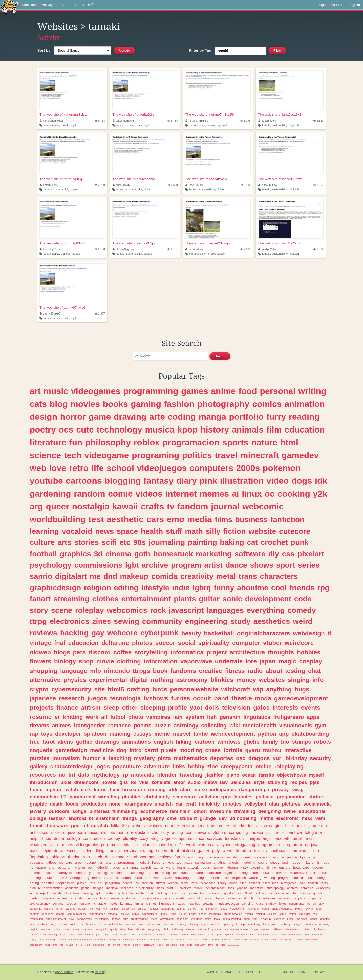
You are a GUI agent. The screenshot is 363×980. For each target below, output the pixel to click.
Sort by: (45, 50)
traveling (191, 775)
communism (44, 797)
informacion (205, 898)
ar (217, 945)
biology (65, 661)
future (193, 914)
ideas (206, 867)
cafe (82, 832)
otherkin (103, 867)
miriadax (113, 914)
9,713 (100, 121)
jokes (307, 935)
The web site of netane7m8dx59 (209, 115)
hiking (184, 742)
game (100, 417)
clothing (129, 661)
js (314, 857)
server (115, 898)
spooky (114, 929)
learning (44, 531)
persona (130, 851)
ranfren (299, 940)
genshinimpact (216, 888)
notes (114, 904)
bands (200, 873)
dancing (120, 734)
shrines (151, 904)
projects (42, 707)
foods (72, 804)
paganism (182, 919)
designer (298, 924)
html (289, 442)
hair (302, 883)
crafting (138, 689)
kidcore (317, 867)
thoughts (281, 652)
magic (287, 661)
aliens (65, 742)
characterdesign (71, 766)
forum (179, 857)
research (72, 698)
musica (160, 429)
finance (67, 707)
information (161, 661)
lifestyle (155, 588)
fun (76, 442)
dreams (40, 725)
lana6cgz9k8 (268, 121)
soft (240, 893)
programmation (233, 914)
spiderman (129, 909)
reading (304, 417)
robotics (232, 804)
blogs (62, 652)
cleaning (257, 867)
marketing (214, 554)
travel (226, 455)
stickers (58, 832)
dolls (212, 707)
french (82, 909)
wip (258, 689)
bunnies (244, 797)
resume (41, 717)
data (84, 775)
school (120, 468)
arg (37, 506)
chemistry (161, 832)
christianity (157, 797)
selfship (49, 909)
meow (210, 782)
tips (281, 940)
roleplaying (289, 766)
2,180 (100, 249)
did (303, 878)
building (260, 893)
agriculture (171, 945)
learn (181, 867)
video (277, 481)
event (190, 845)
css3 (315, 914)
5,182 (318, 121)
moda (263, 698)
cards (181, 904)
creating (208, 904)
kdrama (232, 867)
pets (79, 652)
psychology (51, 565)
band (221, 698)
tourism (152, 873)
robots (322, 742)
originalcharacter (56, 919)
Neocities (44, 972)
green (79, 862)
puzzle (163, 725)
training (260, 914)
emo (176, 519)
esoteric (63, 898)
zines (101, 621)
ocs (66, 429)
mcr (309, 838)
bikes (283, 904)
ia (100, 924)
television (236, 707)
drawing (130, 417)
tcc (179, 862)
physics (75, 680)
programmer (269, 845)
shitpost (114, 909)
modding (191, 750)
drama (111, 862)
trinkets (168, 862)
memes (214, 494)
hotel (273, 940)
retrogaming (244, 845)
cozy (144, 838)
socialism (233, 857)
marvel (182, 734)
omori (200, 811)
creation (147, 883)
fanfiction (288, 520)
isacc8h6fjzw (268, 185)
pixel (66, 782)
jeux (99, 935)
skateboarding (310, 734)
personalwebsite (194, 689)
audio (194, 782)
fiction (234, 531)
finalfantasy (177, 929)
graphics (75, 554)
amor (179, 782)
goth (142, 554)
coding (182, 417)
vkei (144, 782)
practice (305, 893)
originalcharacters (263, 633)
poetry (43, 429)
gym (321, 725)
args (267, 838)
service (324, 873)
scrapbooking (152, 898)
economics (95, 862)
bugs (302, 689)
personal (278, 391)
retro (79, 468)
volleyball (255, 804)
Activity (47, 5)
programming (151, 391)
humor (91, 758)
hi (318, 862)
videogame (106, 455)
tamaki (65, 125)
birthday (296, 758)
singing (298, 680)
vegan (63, 935)
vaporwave (196, 661)
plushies (132, 797)
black (166, 929)
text (176, 873)
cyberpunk (159, 633)
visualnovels (296, 725)
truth (203, 893)
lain (178, 717)
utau (274, 804)
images (253, 838)
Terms (302, 972)
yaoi (196, 707)
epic (47, 851)
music (56, 391)
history (215, 429)
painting (202, 542)
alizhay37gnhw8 (124, 249)
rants (324, 883)
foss (231, 888)
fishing (271, 867)
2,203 (318, 185)
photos (142, 643)
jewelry (38, 811)
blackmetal (99, 945)
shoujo (254, 929)
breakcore (134, 789)
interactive (298, 750)
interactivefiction (114, 924)
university (184, 888)
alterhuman (271, 883)
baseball (281, 838)
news (104, 531)
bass (131, 929)
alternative (45, 680)
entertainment (146, 599)
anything (279, 689)
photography (223, 404)
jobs (67, 929)
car (179, 804)
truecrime (277, 857)
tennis (97, 878)
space (127, 531)
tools (252, 826)
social (187, 643)
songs (79, 811)
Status (287, 972)
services (214, 838)
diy (274, 554)
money (246, 680)
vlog (155, 838)
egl (100, 883)
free (35, 742)
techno (118, 857)
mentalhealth (259, 725)
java (315, 845)
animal (181, 909)
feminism (180, 811)
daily (123, 929)
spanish (164, 804)
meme (162, 734)
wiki (235, 725)
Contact (318, 972)
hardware (299, 851)
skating (147, 851)
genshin (230, 717)
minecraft (260, 455)
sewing (127, 621)
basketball (219, 633)
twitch (71, 789)
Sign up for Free (331, 5)
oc (270, 494)
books (115, 404)
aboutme (253, 588)
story (39, 610)
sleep (111, 707)
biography (200, 945)
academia (123, 878)
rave (210, 945)
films (223, 520)
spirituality (214, 643)
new (71, 919)
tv (171, 506)
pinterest (99, 811)
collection (142, 845)
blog (59, 404)
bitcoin (159, 845)
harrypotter (137, 893)
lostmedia (215, 914)
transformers (219, 826)
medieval (112, 888)
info (318, 680)
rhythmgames (97, 914)
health (152, 531)
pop (104, 845)
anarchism (108, 818)
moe (182, 945)
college (73, 838)
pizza (164, 758)
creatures (45, 929)
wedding (255, 878)
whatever (38, 845)
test (96, 519)
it (329, 633)
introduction (44, 782)
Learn (63, 5)
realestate (140, 832)
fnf (72, 775)
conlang (58, 904)
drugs (233, 883)
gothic (84, 742)
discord (100, 652)
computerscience (189, 838)
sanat (266, 909)
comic (120, 494)
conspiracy (83, 873)
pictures (291, 804)
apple (135, 914)
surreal (160, 883)
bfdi (173, 789)
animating (324, 924)
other (130, 707)
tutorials (56, 893)
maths (266, 818)
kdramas (126, 904)
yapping (242, 888)
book (160, 671)
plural (265, 873)
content (34, 914)
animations (136, 742)
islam (141, 924)
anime (223, 391)
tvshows (156, 698)
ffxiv (114, 789)
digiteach (222, 125)
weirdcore (299, 643)
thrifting (35, 878)
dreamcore (86, 782)
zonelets (161, 782)
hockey (218, 867)
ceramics (307, 888)
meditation (253, 909)
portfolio (246, 417)
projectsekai (234, 945)
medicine (102, 750)
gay (98, 633)
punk (300, 542)
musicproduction (228, 904)
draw (58, 851)
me (95, 576)
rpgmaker (228, 893)
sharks (239, 826)
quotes (193, 893)
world (170, 867)
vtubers (219, 832)
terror (60, 909)
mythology (106, 775)
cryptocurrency (40, 904)
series (309, 565)
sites (243, 883)
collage (38, 818)
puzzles (40, 758)
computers (212, 468)
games (195, 391)
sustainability (51, 125)
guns (167, 898)
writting (270, 878)
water (110, 893)
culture (42, 542)
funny (224, 588)
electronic (287, 818)
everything (266, 610)
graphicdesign (56, 588)
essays (142, 734)
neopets (311, 924)
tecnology (129, 940)
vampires (158, 717)
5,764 (173, 121)
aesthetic (125, 519)
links (179, 766)
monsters (260, 857)
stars (186, 789)
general (128, 883)
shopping (44, 671)
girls (279, 826)
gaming (146, 404)
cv (137, 883)
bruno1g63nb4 (50, 249)
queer (57, 506)
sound (263, 862)
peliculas (241, 782)
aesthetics (272, 621)
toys (47, 734)
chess (213, 750)
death (56, 804)
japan (268, 661)
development (268, 599)
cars (155, 519)
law (224, 782)
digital (139, 680)
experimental (108, 680)
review (231, 898)
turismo (187, 873)
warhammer (295, 935)
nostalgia (91, 506)
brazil (167, 878)
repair (225, 924)
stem (283, 935)
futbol (118, 717)
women (173, 883)
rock (158, 610)
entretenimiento (239, 929)
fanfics (116, 919)
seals (224, 909)
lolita (115, 826)
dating (182, 924)
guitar (209, 599)
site (99, 689)
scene (61, 610)
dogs (302, 481)
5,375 (245, 121)
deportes (222, 758)
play (321, 904)
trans (248, 576)
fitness (235, 671)
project (217, 652)
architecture (247, 652)
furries (181, 698)
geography (152, 818)
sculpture (51, 878)
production (94, 804)
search (146, 867)
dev (223, 818)
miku (315, 851)
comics (267, 404)
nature (264, 442)
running (157, 789)
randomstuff (203, 929)
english (163, 742)
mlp (95, 671)
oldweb (40, 652)
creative (210, 671)
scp (243, 924)
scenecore (185, 797)
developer (68, 734)
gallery (39, 766)
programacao (288, 878)
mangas (98, 888)
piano (233, 775)
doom (59, 838)
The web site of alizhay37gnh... (136, 243)
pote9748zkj (49, 185)
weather (147, 857)
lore (251, 661)
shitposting (317, 878)
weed (228, 851)
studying (277, 782)
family (270, 742)
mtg (201, 909)
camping (248, 904)
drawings (107, 742)
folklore (272, 914)
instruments (241, 940)
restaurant (65, 867)
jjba (294, 893)
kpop (188, 429)
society (214, 893)
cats (38, 404)
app (284, 734)
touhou (272, 750)
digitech (76, 125)
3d (98, 554)
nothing (162, 680)
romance (119, 725)
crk (105, 909)
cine (172, 818)
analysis (66, 873)
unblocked (39, 832)
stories (86, 542)
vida (174, 914)
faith (197, 940)
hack (253, 935)
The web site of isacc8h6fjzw (280, 179)
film (274, 429)
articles (142, 909)
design (44, 417)
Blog (250, 972)
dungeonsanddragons (81, 940)
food (248, 391)
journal (225, 506)
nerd (247, 857)
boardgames (138, 804)
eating (35, 883)
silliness (278, 929)
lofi (109, 945)
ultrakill (164, 914)
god (76, 825)
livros (156, 862)
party (53, 924)
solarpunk (318, 935)
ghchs (251, 742)
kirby (244, 867)
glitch (100, 893)
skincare (66, 862)
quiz (125, 919)
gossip (289, 940)
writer (285, 893)
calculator (170, 924)
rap (34, 734)
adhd (247, 919)
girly (216, 851)
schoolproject (39, 893)
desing (75, 929)
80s (125, 826)
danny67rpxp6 (50, 313)
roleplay (90, 610)
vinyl (255, 919)
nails (191, 898)
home (36, 789)
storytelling (151, 652)
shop (86, 661)
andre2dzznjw (195, 249)
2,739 (100, 185)
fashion (179, 404)
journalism (66, 758)
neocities (194, 904)
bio (285, 742)
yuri (278, 758)
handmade (168, 909)
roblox (147, 442)
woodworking (313, 940)
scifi (109, 542)
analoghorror (131, 898)
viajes (204, 924)
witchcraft (236, 689)
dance (236, 565)
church (125, 914)
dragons (259, 758)
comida (164, 576)
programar (293, 845)
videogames (96, 391)
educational (312, 811)
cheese (190, 929)
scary (184, 883)
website (262, 531)
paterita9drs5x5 (124, 121)
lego (172, 845)
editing (126, 588)
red (62, 945)
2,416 (245, 185)
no (62, 775)
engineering (206, 621)
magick (34, 929)
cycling (174, 893)
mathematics (190, 758)
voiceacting (237, 909)
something (254, 924)
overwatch (266, 929)
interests (285, 707)
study (240, 621)
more (43, 935)
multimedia (121, 845)
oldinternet (264, 935)
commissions (98, 565)
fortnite (233, 750)
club (41, 940)
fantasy (159, 481)
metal (226, 576)
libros (100, 789)
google (60, 914)
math (194, 531)
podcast (265, 797)
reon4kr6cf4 (194, 185)
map (223, 945)
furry (276, 417)
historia (188, 851)
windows (229, 742)
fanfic (201, 734)
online (264, 766)
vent (320, 818)
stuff (174, 531)
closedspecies (235, 878)
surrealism (203, 862)
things (130, 818)
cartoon (205, 742)
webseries (323, 888)
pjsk (315, 782)
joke (274, 924)
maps (188, 862)
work (92, 717)
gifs (124, 782)
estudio (243, 898)
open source (64, 972)
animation (305, 404)
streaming (71, 599)
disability (266, 919)
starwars (202, 832)
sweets (215, 924)
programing (156, 455)
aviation (313, 883)
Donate (227, 972)
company (299, 898)
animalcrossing (232, 919)
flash (53, 845)
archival (215, 940)
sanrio (41, 576)
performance (297, 904)
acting (177, 832)
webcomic (263, 506)
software (250, 554)
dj (307, 845)
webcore (122, 633)
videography (87, 845)
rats (92, 883)
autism (91, 707)
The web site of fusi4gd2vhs (279, 243)
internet (181, 494)
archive (155, 565)
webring (52, 935)
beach (322, 929)
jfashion (215, 775)
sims (33, 924)
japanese (43, 698)
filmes (46, 838)
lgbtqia (305, 857)
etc (125, 542)
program (186, 565)
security (320, 758)
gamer (204, 851)
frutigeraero (289, 717)
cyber (226, 845)
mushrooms (51, 945)
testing (295, 671)
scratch (100, 825)
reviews (44, 633)
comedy (302, 610)
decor (319, 909)
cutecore (295, 531)
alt (86, 825)
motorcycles (145, 935)
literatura (243, 851)
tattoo (104, 898)
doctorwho (149, 945)
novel (301, 826)
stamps (302, 742)
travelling (245, 811)
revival (309, 909)
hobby (196, 766)
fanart (40, 599)
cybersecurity (71, 689)
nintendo (117, 671)
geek (235, 924)
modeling (248, 862)
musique (174, 935)
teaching (120, 758)
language (74, 671)
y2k (320, 494)
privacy (280, 789)
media (200, 519)
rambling (285, 924)
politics (197, 455)
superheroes (267, 898)
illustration (242, 481)
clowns (266, 826)
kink (106, 935)
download (154, 940)
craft (191, 804)
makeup (134, 576)
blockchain (71, 893)
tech (73, 455)
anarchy (293, 888)
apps (313, 717)
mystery (144, 758)
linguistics (257, 717)
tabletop (58, 857)
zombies (89, 935)
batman (274, 893)
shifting (34, 935)
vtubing (193, 924)
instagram (212, 909)
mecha (117, 945)
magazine (257, 888)
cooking (294, 494)
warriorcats (208, 845)
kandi (310, 862)
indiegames (223, 789)
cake (88, 945)
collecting (214, 725)
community (162, 621)
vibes (306, 929)
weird (303, 621)
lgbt (132, 565)
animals (248, 429)
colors (109, 878)
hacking (74, 633)
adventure (157, 766)
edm (91, 867)
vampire (71, 909)
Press (272, 972)
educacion (83, 643)
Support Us (84, 5)
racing (165, 873)
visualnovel (299, 873)
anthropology (275, 888)
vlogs (154, 919)
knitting (73, 717)
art (35, 391)
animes (61, 725)
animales (37, 873)
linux (252, 494)
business (252, 520)
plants (185, 599)
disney (192, 909)
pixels (169, 750)
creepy (114, 838)
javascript (186, 610)
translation (234, 838)
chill (313, 873)
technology (119, 429)
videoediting (93, 851)
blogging (123, 481)
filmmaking (125, 811)
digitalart (71, 576)
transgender (89, 725)
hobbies (309, 652)
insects (260, 851)
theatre (242, 698)
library (222, 883)
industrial (304, 914)
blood (298, 909)
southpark (279, 851)
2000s (248, 468)
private (70, 945)
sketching (137, 873)
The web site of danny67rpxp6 (62, 308)
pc (269, 832)
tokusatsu (227, 940)
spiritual (229, 935)
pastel (35, 851)
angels (233, 862)
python (267, 734)
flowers (41, 661)
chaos (203, 914)
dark (86, 789)
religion (98, 588)
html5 (116, 689)
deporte (172, 826)
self (190, 940)
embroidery (89, 924)
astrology (186, 725)
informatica (187, 652)
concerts (179, 898)
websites (272, 680)
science (46, 455)
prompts (217, 929)
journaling (167, 542)
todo (134, 935)
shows (262, 565)
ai (236, 494)
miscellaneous (293, 929)
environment (193, 826)
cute (85, 429)
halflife (114, 935)
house (183, 914)
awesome (220, 811)
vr (57, 717)
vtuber (272, 643)
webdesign (309, 633)
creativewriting (140, 919)
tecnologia (125, 698)
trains (279, 832)
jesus (94, 832)
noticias (154, 909)
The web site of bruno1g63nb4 (62, 243)
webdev (139, 826)
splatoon (95, 734)
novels (109, 782)
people (292, 857)
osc (241, 758)
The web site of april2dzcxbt (133, 179)
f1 (180, 845)
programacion (191, 442)
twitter (293, 914)
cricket (80, 867)
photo (136, 717)
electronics (69, 621)
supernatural (167, 851)
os (314, 904)
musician (180, 940)
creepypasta (237, 766)
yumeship (36, 909)
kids (98, 909)
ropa (326, 862)
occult (202, 698)
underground (198, 935)
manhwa (294, 832)
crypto (39, 689)
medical (143, 862)
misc (307, 818)
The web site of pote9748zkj (61, 179)
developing (161, 935)
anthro (184, 935)
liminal (139, 904)
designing (270, 811)
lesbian (57, 818)
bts (112, 832)
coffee (123, 652)
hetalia (249, 914)
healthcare (301, 867)
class (260, 904)
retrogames (289, 883)
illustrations (167, 904)
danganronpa (254, 789)
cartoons (84, 481)
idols (217, 919)
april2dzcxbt (121, 185)
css (288, 554)
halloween (280, 873)
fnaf (60, 643)
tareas (210, 935)
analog (199, 878)
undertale (229, 661)
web (38, 468)
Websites (29, 5)
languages (225, 610)
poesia (63, 924)
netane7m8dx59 (197, 121)
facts (266, 924)
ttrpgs (141, 671)
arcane (264, 940)
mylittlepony (102, 919)
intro (136, 750)
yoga (166, 838)
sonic (232, 599)
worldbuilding (58, 519)
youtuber (196, 919)
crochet (274, 542)
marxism (302, 919)
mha (226, 929)
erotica (93, 898)
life (98, 468)
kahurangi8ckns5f (52, 121)
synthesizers (149, 914)
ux (184, 893)
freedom (297, 862)
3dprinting (39, 857)
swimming (195, 857)
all (104, 717)
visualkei (141, 929)
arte (157, 417)
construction (94, 838)
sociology (101, 873)
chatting (220, 862)
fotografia (313, 832)
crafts (152, 506)
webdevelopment (233, 734)
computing (238, 832)
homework (153, 878)
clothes (105, 599)
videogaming (80, 878)
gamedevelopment (301, 698)
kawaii (125, 506)
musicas (57, 929)
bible (254, 873)
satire (208, 919)
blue (289, 826)
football (43, 554)
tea (189, 832)
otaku (152, 893)
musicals (142, 775)
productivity (36, 945)
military (42, 924)
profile (177, 707)
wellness (127, 888)
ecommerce (154, 811)
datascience (75, 935)
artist (213, 565)
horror (73, 417)
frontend (75, 924)
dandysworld (84, 919)
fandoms (183, 671)
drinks (205, 940)
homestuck (173, 554)
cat (252, 542)
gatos (261, 707)
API (261, 972)
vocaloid (77, 531)
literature (48, 442)
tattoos (51, 862)
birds (160, 689)
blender (167, 775)
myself (316, 775)
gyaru (253, 750)
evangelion (36, 919)
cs (309, 904)
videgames (115, 940)
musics (131, 924)
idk (321, 481)
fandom (193, 506)
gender (137, 945)
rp (125, 775)
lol (134, 782)
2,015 (245, 249)
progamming (291, 797)
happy (33, 940)
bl (91, 818)
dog (122, 750)
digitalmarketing (236, 873)
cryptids (122, 893)
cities (160, 945)
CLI (240, 972)
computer (246, 643)
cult (314, 929)
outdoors (59, 811)
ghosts (318, 893)
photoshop (167, 940)
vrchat (313, 919)
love (58, 468)
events (311, 707)
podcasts (37, 862)
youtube (46, 481)
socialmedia (317, 804)
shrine (316, 797)
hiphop (53, 789)
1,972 (318, 249)
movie (105, 661)
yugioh (127, 945)
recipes (298, 782)
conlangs (51, 940)
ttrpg (38, 621)
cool (279, 588)
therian (74, 857)
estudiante (119, 873)
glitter (219, 935)
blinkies (222, 680)
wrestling (109, 797)
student (188, 818)
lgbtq (202, 588)
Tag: (201, 50)
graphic (38, 804)
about (274, 671)
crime (283, 914)
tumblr (297, 838)
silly (213, 531)
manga (212, 417)
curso (138, 878)
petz (64, 878)
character (101, 904)
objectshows (291, 775)
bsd (285, 862)
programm (87, 929)
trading (114, 851)
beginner (141, 940)
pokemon (282, 468)
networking (208, 883)
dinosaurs (57, 825)
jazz (72, 832)
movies (85, 404)
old (104, 832)
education (305, 429)
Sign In (355, 5)
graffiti (171, 888)
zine (212, 766)
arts (65, 542)
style (259, 782)
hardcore (214, 873)
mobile (198, 888)
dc (107, 857)
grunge (208, 818)
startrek (271, 904)
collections (242, 935)
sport (286, 565)
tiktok (97, 857)
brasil (36, 825)
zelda (290, 919)
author (159, 867)
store (324, 826)
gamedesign (71, 750)
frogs (194, 883)
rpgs (226, 797)
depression (66, 883)
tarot (49, 742)
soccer (165, 643)
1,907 (100, 313)
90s (140, 542)
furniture (36, 888)
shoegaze (47, 914)
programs (314, 898)
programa (113, 883)
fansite (266, 775)
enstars (285, 867)
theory (220, 898)
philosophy (108, 442)
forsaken (86, 904)
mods (160, 888)
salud (132, 857)
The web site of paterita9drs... (135, 115)
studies (62, 940)
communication (77, 914)
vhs (51, 867)
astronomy (192, 680)
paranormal (82, 797)
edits (190, 945)
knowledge (183, 878)
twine (290, 811)
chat (314, 671)
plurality (130, 838)
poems (143, 725)
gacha (85, 888)
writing (312, 391)
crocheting (78, 898)
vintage (41, 643)
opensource (215, 857)
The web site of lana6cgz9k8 (280, 115)
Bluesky (101, 972)
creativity (197, 576)
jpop (312, 826)
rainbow (125, 935)
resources (43, 775)
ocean (249, 775)
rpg (324, 588)
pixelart (311, 554)
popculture (127, 766)
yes (87, 857)
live (91, 909)
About (212, 972)
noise (201, 789)
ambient (255, 883)
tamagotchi (101, 929)
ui (77, 945)
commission (154, 924)
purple (82, 883)
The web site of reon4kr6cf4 (206, 179)
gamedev (300, 455)
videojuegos (162, 468)
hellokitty (209, 804)
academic (72, 888)
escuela (73, 851)
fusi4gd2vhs (267, 249)
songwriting (154, 929)
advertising (167, 919)
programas (126, 862)
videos (149, 494)
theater (257, 832)
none (115, 804)
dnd (110, 576)
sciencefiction (53, 888)
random (90, 494)
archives (284, 898)
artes (116, 867)
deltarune (115, 643)
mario (123, 832)
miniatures (101, 940)
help (34, 838)
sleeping (153, 707)
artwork (193, 867)
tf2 (64, 797)
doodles (325, 919)
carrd (151, 750)
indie (181, 588)
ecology (164, 857)
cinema (118, 554)
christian (48, 883)
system (195, 717)
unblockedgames (282, 909)
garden (35, 898)
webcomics (127, 610)
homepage (38, 867)
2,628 (173, 185)
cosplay (311, 661)
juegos (97, 698)
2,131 (173, 249)
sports (235, 442)
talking (163, 893)
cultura (51, 873)
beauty (191, 633)
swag (298, 789)
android (77, 818)
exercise (279, 919)
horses (67, 845)
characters (279, 576)
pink (208, 481)
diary (187, 481)
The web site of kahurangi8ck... (63, 115)
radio (255, 671)
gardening (50, 494)
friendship (214, 878)
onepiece (48, 898)
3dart (249, 893)
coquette (41, 750)
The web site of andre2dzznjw (208, 243)
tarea (275, 935)
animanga (130, 867)
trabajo (254, 940)
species (71, 904)
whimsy (155, 826)
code (303, 599)
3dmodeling (243, 818)
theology (88, 893)
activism (209, 797)
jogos (102, 766)
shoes (275, 862)
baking (232, 542)
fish (212, 717)
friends (302, 588)
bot (253, 898)
